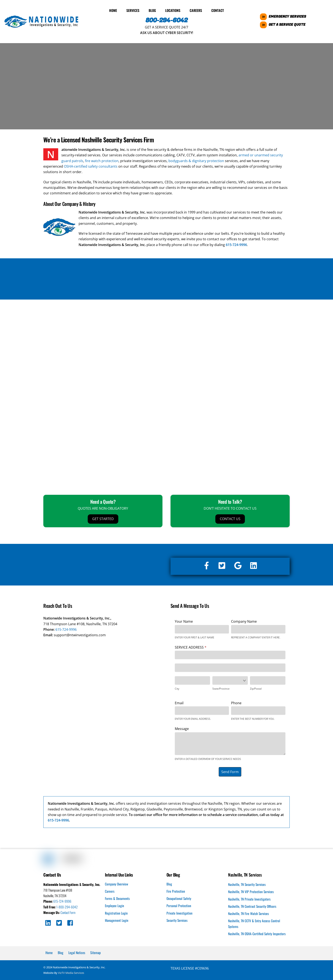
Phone (236, 702)
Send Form (230, 771)
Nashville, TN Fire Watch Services (249, 913)
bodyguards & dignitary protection (196, 160)
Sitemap (95, 952)
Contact (218, 10)
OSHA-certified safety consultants (91, 165)
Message (182, 728)
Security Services (177, 920)
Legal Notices (77, 952)
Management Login (117, 920)
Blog (152, 10)
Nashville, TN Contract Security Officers (253, 906)
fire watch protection (102, 160)
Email (179, 702)
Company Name (244, 621)
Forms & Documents (117, 898)
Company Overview (117, 883)
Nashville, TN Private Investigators (249, 898)
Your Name (184, 621)
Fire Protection (176, 891)
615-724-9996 (66, 629)
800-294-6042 (167, 20)
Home (113, 10)
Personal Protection (179, 905)
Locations (173, 10)
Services (133, 10)
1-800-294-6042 (67, 906)
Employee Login (115, 905)
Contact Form (69, 912)
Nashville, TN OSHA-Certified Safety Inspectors (257, 933)
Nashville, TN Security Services (247, 884)
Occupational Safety (179, 898)
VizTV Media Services (71, 973)
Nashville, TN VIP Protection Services (251, 891)
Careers (196, 10)
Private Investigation (179, 912)
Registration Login (116, 912)
